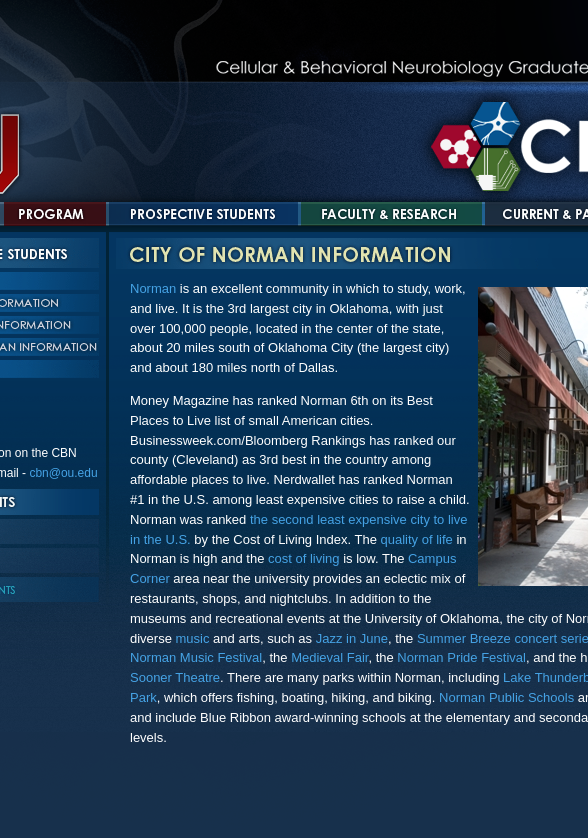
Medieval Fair (329, 657)
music (193, 638)
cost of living (304, 558)
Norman (153, 288)
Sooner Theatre (175, 677)
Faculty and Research (391, 214)
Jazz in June (352, 638)
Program (55, 214)
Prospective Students (203, 214)
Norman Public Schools (506, 697)
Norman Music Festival (196, 657)
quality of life (417, 539)
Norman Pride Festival (461, 657)
